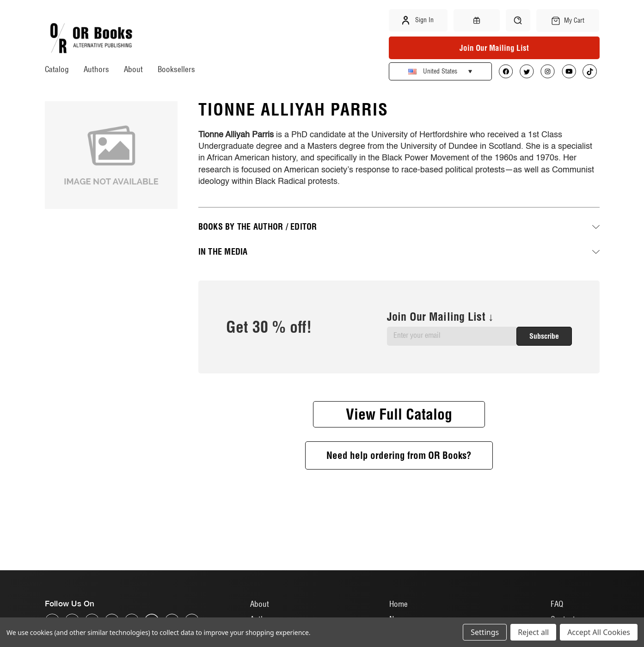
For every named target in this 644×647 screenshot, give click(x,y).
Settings (485, 632)
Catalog (57, 69)
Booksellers (176, 69)
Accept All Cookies (599, 632)
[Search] (518, 20)
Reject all (533, 632)
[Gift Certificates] (477, 20)
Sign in (418, 20)
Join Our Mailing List (494, 48)
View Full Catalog (399, 414)
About (133, 69)
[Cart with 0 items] (568, 21)
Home (399, 604)
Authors (96, 69)
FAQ (557, 604)
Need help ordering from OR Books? (399, 455)
